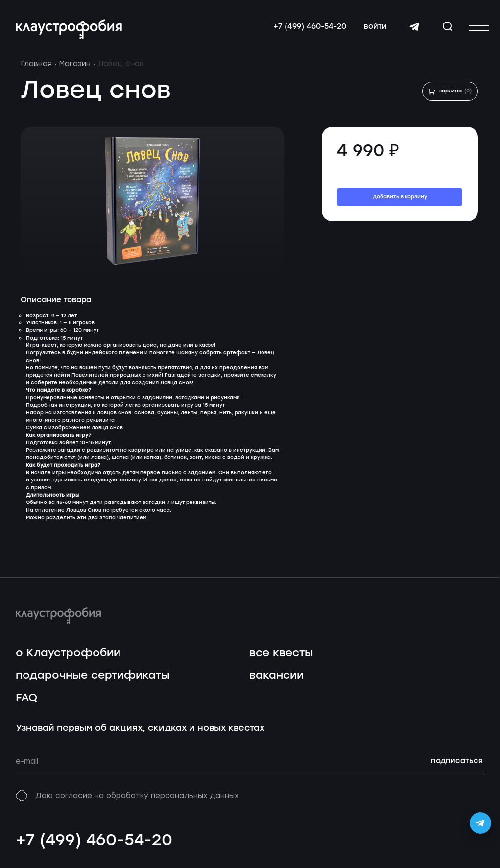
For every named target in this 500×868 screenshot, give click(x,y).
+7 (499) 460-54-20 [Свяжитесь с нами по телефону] (310, 27)
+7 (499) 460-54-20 (94, 841)
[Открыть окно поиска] (448, 26)
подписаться (457, 761)
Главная (36, 64)
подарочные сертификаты (93, 675)
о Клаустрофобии (68, 653)
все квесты (281, 653)
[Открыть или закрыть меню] (479, 28)
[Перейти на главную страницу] (69, 29)
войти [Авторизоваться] (375, 27)
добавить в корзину (400, 197)
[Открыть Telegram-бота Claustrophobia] (480, 823)
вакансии (276, 675)
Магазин (75, 64)
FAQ (26, 698)
